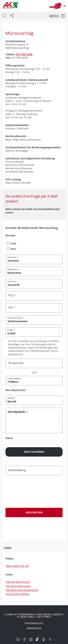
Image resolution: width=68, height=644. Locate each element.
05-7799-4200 (24, 54)
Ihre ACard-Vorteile (17, 594)
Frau (13, 243)
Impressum (34, 628)
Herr (13, 249)
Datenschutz (34, 623)
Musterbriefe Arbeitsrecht (22, 590)
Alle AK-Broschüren (18, 582)
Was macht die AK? (17, 566)
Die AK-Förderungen (18, 586)
